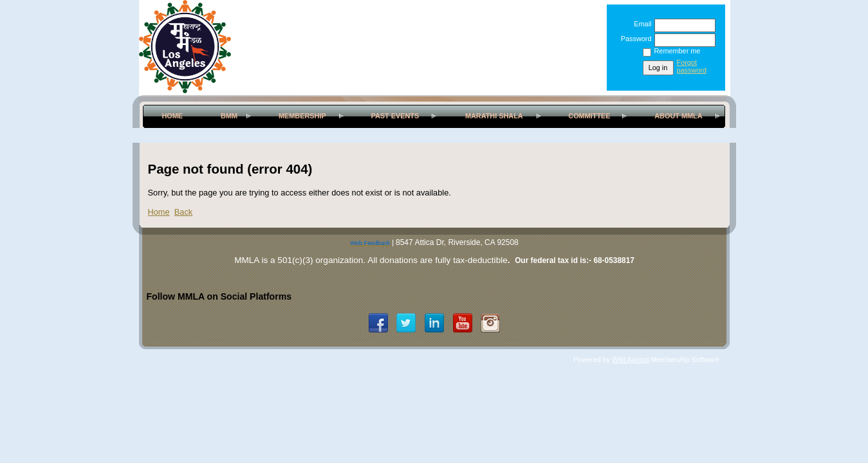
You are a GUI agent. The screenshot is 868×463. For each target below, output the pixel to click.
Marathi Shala (494, 116)
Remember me (678, 51)
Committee (589, 116)
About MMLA (678, 116)
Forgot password (692, 66)
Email (640, 24)
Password (633, 39)
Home (172, 116)
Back (183, 212)
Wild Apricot (630, 359)
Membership (302, 116)
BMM (229, 116)
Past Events (395, 116)
